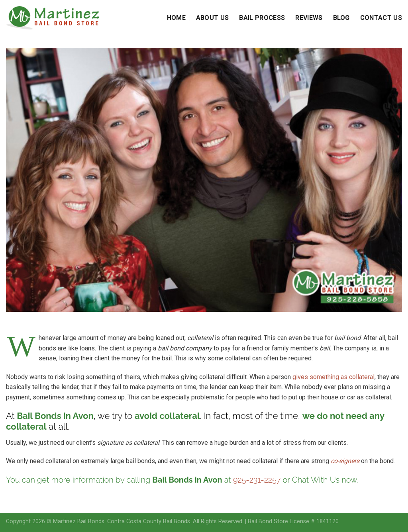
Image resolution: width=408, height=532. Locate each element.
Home (176, 18)
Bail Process (262, 18)
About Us (213, 18)
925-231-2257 (257, 480)
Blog (341, 18)
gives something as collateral (333, 377)
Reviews (309, 18)
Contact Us (381, 18)
